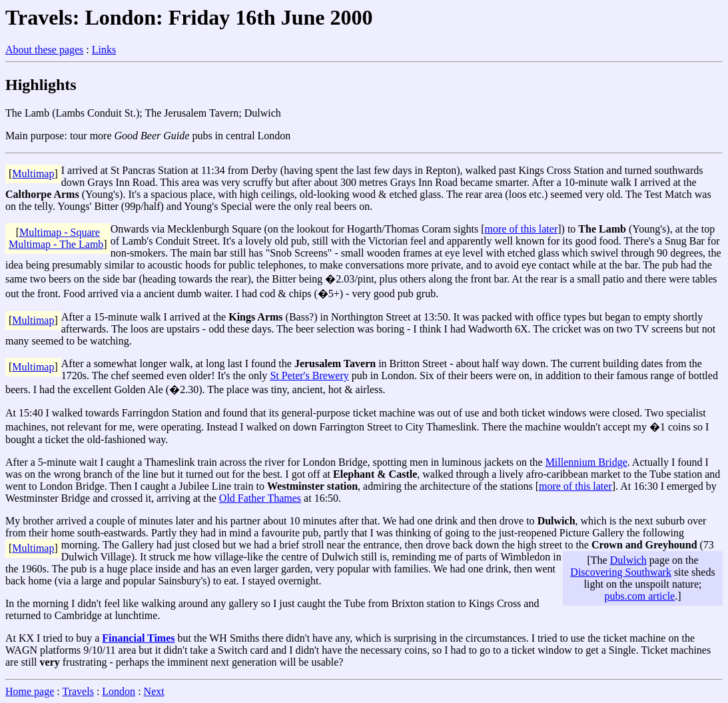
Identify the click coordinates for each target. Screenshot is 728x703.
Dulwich (628, 560)
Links (104, 50)
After (73, 363)
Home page (30, 691)
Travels (78, 691)
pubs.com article (639, 596)
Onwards (130, 229)
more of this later (522, 229)
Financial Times (138, 638)
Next (154, 691)
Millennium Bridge (586, 462)
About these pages (44, 50)
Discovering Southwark (621, 572)
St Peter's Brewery (309, 375)
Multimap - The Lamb (56, 244)
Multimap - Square (60, 232)
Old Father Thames (260, 498)
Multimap (33, 174)
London (119, 691)
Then (121, 486)
